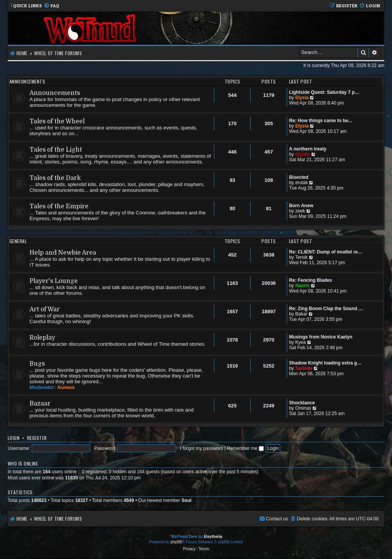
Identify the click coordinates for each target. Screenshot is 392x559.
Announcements (27, 81)
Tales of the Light (56, 150)
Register (37, 438)
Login (14, 438)
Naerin (302, 286)
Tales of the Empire (59, 206)
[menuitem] (51, 6)
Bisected (299, 177)
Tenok (301, 257)
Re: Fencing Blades (310, 280)
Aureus (66, 387)
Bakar (301, 314)
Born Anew (301, 206)
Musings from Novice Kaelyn (321, 337)
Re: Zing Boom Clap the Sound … (326, 309)
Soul (186, 500)
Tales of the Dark (55, 178)
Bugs (37, 364)
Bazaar (40, 404)
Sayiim (303, 154)
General (18, 241)
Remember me (245, 448)
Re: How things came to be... (321, 121)
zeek (300, 211)
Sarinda (304, 368)
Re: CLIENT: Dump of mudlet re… (326, 252)
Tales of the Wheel (57, 121)
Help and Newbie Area (63, 253)
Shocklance (302, 403)
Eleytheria (213, 537)
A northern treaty (308, 149)
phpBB (176, 542)
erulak (301, 183)
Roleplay (42, 338)
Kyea (301, 342)
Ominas (303, 408)
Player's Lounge (54, 281)
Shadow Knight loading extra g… (325, 363)
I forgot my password (201, 448)
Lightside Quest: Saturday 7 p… (324, 92)
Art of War (45, 309)
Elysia (302, 98)
